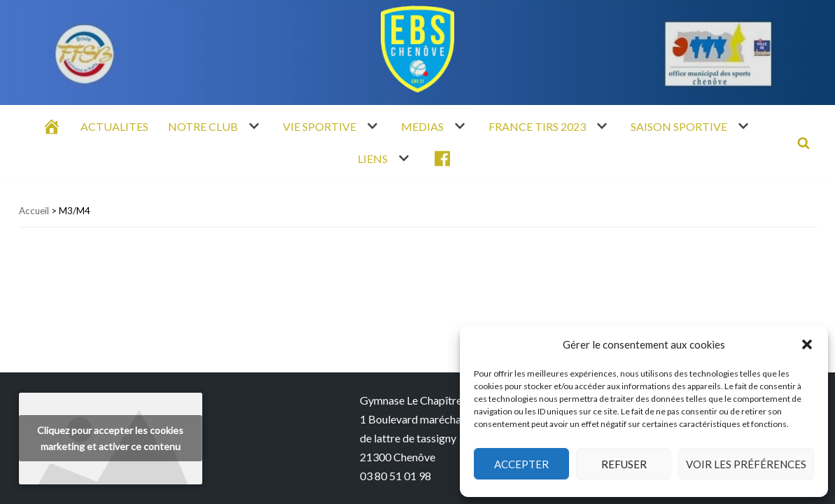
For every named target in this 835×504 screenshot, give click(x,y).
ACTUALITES (114, 126)
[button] (807, 344)
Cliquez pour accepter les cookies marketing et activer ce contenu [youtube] (110, 438)
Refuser (624, 464)
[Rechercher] (804, 143)
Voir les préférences (746, 464)
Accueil (34, 211)
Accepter (521, 464)
